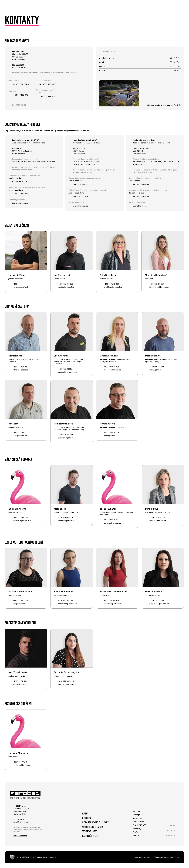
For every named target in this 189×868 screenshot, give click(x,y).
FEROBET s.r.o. (29, 857)
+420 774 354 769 (20, 518)
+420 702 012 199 (20, 681)
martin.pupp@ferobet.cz (23, 287)
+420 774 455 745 (20, 367)
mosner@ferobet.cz (157, 370)
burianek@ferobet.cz (112, 523)
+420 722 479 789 (111, 520)
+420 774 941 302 (20, 433)
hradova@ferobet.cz (112, 370)
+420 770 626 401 (111, 367)
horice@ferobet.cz (80, 206)
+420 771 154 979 (47, 96)
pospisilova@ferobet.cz (159, 604)
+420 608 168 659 (157, 367)
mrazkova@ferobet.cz (22, 765)
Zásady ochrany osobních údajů (167, 857)
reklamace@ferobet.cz (67, 521)
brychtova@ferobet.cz (113, 287)
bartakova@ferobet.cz (67, 684)
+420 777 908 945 (66, 681)
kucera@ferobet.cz (112, 436)
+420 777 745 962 (111, 284)
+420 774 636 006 (111, 433)
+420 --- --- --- (19, 284)
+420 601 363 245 (20, 762)
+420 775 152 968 (20, 194)
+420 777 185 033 (47, 84)
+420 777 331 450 (66, 284)
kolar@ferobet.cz (20, 436)
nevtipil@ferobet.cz (66, 287)
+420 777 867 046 (20, 84)
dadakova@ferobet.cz (113, 604)
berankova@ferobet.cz (22, 521)
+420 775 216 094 (141, 184)
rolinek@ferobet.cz (20, 370)
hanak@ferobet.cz (20, 684)
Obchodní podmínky (143, 857)
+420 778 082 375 (66, 369)
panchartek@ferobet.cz (68, 438)
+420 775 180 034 (157, 284)
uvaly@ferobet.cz (140, 206)
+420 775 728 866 (157, 518)
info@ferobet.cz (19, 105)
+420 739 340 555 (81, 184)
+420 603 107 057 (20, 181)
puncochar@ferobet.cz (68, 372)
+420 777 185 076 (20, 95)
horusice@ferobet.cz (21, 203)
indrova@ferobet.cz (158, 521)
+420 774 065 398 (66, 435)
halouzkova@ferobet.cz (159, 287)
